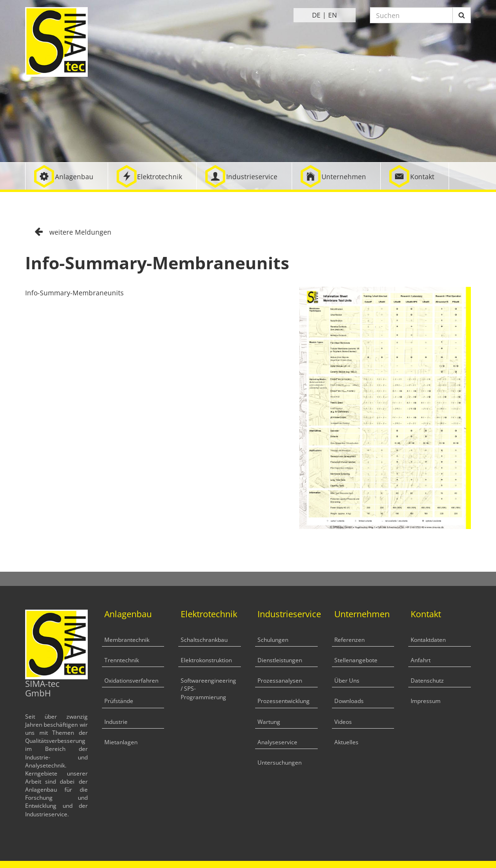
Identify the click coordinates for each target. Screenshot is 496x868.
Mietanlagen (121, 742)
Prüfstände (119, 701)
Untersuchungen (280, 763)
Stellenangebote (356, 660)
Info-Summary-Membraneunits (74, 293)
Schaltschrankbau (204, 640)
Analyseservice (277, 742)
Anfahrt (421, 660)
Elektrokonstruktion (206, 660)
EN (333, 15)
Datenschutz (427, 681)
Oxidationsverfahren (131, 681)
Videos (343, 722)
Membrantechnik (127, 640)
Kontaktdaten (428, 640)
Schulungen (273, 640)
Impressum (426, 701)
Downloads (349, 701)
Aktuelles (346, 742)
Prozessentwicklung (284, 701)
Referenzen (349, 640)
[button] (67, 176)
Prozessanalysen (280, 681)
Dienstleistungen (280, 660)
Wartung (269, 722)
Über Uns (347, 681)
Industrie (116, 722)
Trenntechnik (122, 660)
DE (316, 15)
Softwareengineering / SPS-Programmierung (208, 689)
